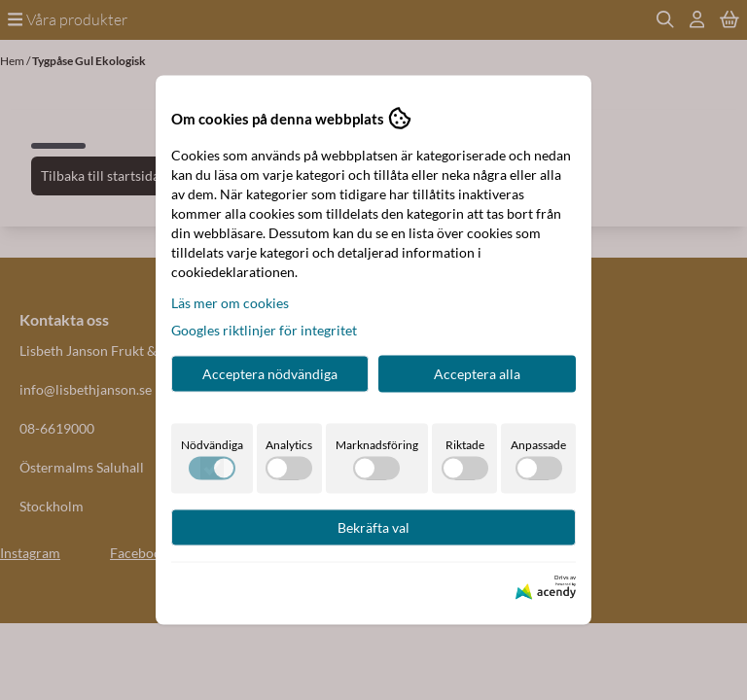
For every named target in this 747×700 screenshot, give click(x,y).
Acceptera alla (477, 374)
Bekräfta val (373, 527)
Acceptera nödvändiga (270, 374)
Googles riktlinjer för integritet (264, 330)
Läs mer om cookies (230, 303)
